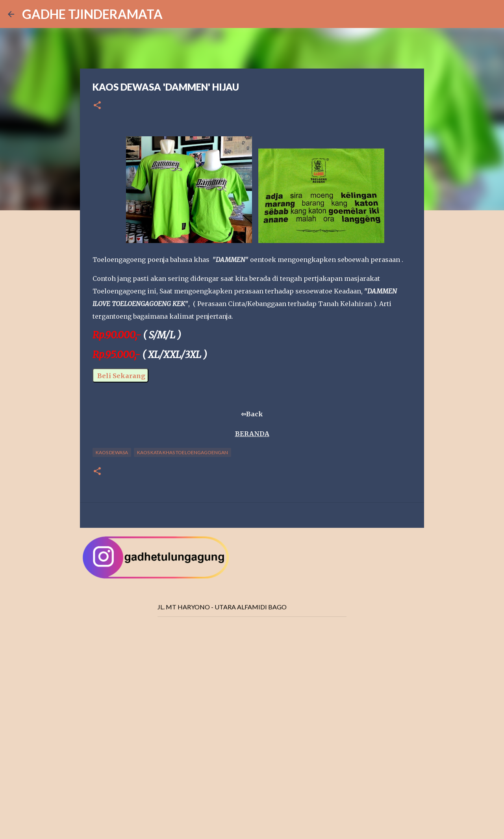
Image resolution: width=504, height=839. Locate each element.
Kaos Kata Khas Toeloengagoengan (183, 452)
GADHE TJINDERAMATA (92, 14)
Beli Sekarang (120, 376)
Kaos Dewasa (112, 452)
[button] (97, 106)
